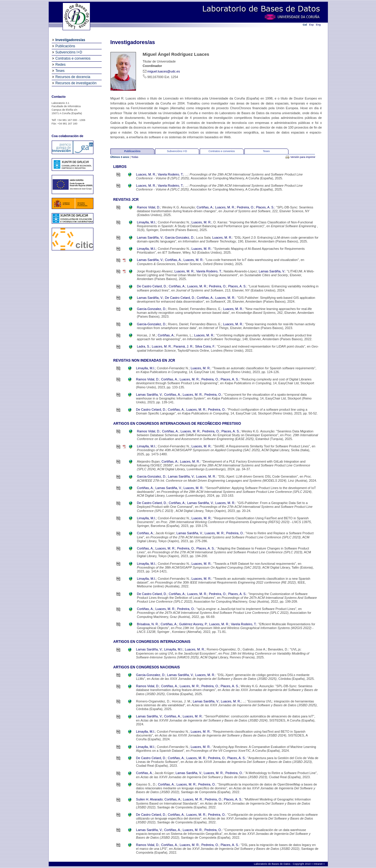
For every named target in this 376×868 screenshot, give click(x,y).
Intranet (318, 864)
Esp (312, 25)
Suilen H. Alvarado (149, 799)
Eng (318, 25)
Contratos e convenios (73, 58)
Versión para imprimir (303, 157)
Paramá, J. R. (183, 346)
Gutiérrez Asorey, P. (193, 624)
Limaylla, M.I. (146, 222)
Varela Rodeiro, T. (171, 174)
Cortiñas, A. (205, 207)
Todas (135, 157)
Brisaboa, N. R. (148, 624)
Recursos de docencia (73, 77)
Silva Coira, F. (205, 346)
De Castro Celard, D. (152, 286)
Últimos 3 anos (120, 157)
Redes (61, 65)
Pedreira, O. (245, 207)
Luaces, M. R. (146, 174)
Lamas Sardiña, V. (150, 237)
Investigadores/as (70, 40)
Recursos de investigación (76, 83)
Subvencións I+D (69, 52)
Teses (60, 71)
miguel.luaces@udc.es (164, 71)
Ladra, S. (143, 346)
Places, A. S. (265, 207)
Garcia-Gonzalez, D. (180, 237)
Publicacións (65, 46)
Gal (305, 25)
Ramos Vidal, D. (148, 207)
